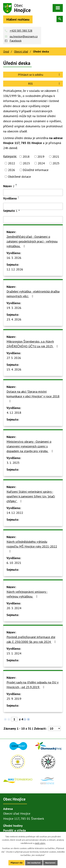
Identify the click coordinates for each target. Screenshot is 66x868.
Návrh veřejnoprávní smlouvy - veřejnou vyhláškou (27, 594)
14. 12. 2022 (15, 513)
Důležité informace (36, 170)
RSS (45, 84)
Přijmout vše (17, 863)
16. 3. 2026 (14, 258)
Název (9, 186)
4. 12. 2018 (14, 413)
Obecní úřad (21, 51)
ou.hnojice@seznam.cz (24, 36)
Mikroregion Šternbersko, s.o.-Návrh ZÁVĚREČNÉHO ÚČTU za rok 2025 (33, 344)
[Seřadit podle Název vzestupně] (16, 184)
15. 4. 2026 (14, 369)
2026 (11, 170)
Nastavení (50, 863)
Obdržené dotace (19, 177)
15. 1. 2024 (14, 653)
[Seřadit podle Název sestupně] (16, 186)
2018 (26, 157)
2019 (41, 157)
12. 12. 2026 (15, 269)
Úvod (6, 51)
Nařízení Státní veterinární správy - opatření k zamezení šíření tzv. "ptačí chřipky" (31, 496)
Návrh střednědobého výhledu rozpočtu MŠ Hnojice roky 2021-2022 (32, 546)
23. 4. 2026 (14, 319)
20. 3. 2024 (14, 608)
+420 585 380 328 (21, 31)
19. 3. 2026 (14, 308)
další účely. (40, 843)
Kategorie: (10, 156)
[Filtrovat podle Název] (33, 192)
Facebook (16, 41)
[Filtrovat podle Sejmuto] (33, 220)
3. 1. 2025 (13, 463)
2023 (26, 163)
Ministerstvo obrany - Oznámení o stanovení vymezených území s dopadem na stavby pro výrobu (30, 446)
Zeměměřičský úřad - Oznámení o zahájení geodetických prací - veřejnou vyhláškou (32, 241)
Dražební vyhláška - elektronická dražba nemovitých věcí (33, 294)
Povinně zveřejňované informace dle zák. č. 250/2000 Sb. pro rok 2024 (32, 639)
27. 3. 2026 (14, 358)
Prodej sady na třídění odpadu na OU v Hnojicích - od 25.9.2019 (33, 685)
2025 (56, 163)
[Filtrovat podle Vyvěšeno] (33, 206)
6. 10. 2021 (14, 563)
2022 (11, 163)
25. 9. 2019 (14, 699)
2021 (56, 157)
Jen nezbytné (34, 863)
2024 (41, 163)
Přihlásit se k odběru (40, 75)
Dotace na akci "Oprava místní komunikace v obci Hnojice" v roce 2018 (33, 396)
